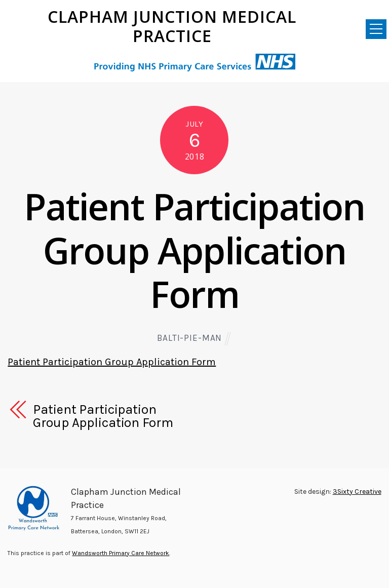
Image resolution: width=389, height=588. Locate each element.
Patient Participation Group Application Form (194, 250)
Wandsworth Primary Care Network (121, 553)
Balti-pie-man (189, 338)
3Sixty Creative (357, 492)
